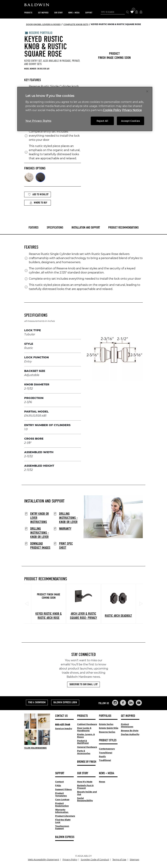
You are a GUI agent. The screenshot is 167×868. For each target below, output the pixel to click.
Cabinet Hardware (87, 724)
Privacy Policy (70, 860)
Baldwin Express (65, 837)
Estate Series (106, 724)
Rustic (102, 756)
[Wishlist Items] (132, 12)
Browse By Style (130, 731)
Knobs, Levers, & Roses (86, 736)
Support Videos (63, 789)
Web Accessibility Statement (43, 860)
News (102, 782)
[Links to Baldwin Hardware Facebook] (123, 703)
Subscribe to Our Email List (83, 684)
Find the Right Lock (63, 821)
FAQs (58, 785)
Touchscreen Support (62, 827)
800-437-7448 (63, 724)
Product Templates (61, 794)
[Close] (147, 91)
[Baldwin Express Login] (141, 12)
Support (89, 13)
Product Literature (65, 816)
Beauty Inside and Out (87, 793)
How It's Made (85, 782)
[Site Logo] (83, 6)
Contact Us (61, 716)
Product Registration (62, 804)
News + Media (74, 13)
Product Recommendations (123, 228)
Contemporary (107, 749)
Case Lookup (62, 800)
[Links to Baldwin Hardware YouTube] (139, 703)
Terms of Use (119, 860)
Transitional (106, 753)
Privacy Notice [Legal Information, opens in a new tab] (132, 110)
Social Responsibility (85, 799)
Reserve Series (107, 732)
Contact (59, 782)
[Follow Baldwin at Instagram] (37, 748)
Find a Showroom (37, 702)
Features (34, 228)
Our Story (58, 13)
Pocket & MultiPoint (83, 742)
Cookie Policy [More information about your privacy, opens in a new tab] (112, 110)
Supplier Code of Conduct (95, 860)
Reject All (102, 121)
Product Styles (108, 740)
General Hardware (87, 747)
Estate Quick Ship (109, 728)
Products (28, 13)
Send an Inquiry (64, 729)
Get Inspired (43, 13)
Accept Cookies (130, 121)
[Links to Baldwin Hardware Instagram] (115, 703)
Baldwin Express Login (65, 702)
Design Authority (130, 734)
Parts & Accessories (84, 752)
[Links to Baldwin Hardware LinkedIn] (131, 703)
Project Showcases (127, 725)
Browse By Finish (87, 762)
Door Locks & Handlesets (84, 729)
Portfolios (105, 716)
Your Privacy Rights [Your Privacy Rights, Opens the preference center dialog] (38, 121)
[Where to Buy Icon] (137, 12)
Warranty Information (62, 811)
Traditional (105, 760)
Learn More (102, 525)
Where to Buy (38, 203)
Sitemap (134, 860)
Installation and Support (86, 228)
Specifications (55, 228)
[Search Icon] (128, 12)
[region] (85, 109)
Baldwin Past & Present (85, 787)
